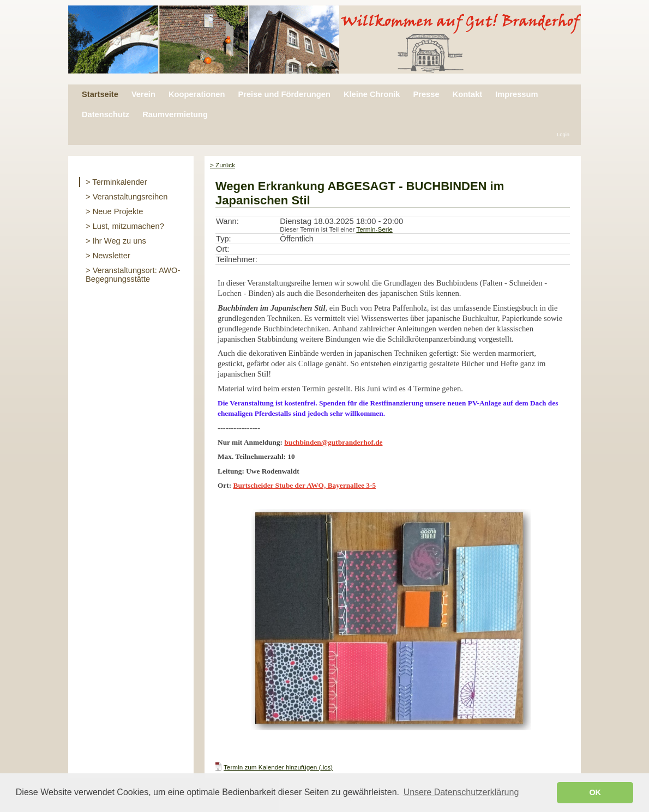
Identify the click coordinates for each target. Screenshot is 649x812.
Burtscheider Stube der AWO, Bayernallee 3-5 (305, 485)
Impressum (516, 94)
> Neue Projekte (115, 211)
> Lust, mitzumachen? (125, 226)
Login (563, 135)
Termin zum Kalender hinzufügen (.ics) (278, 767)
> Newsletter (108, 256)
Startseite (100, 94)
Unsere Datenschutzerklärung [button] (461, 792)
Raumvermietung (175, 114)
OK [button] (595, 792)
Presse (426, 94)
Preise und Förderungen (284, 94)
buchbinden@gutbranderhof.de (333, 442)
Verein (143, 94)
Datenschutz (106, 114)
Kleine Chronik (372, 94)
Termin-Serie (374, 229)
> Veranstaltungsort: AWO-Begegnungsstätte (133, 275)
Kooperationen (197, 94)
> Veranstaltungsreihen (127, 197)
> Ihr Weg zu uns (116, 241)
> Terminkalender (116, 182)
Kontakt (468, 94)
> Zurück (223, 165)
